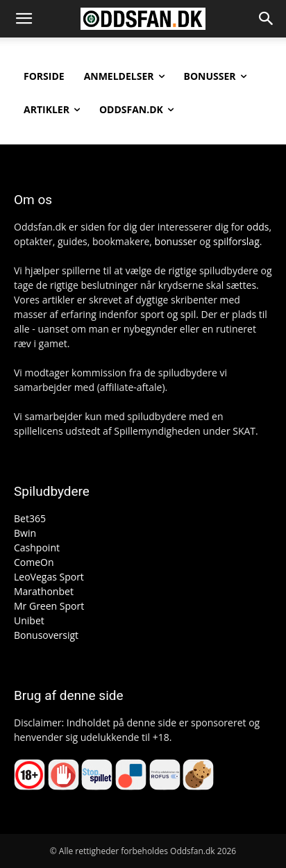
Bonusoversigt (46, 635)
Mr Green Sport (49, 606)
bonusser (176, 241)
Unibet (29, 620)
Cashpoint (37, 548)
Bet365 (30, 518)
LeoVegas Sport (49, 577)
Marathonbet (44, 591)
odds (258, 227)
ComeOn (34, 562)
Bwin (25, 533)
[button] (24, 19)
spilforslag (236, 241)
